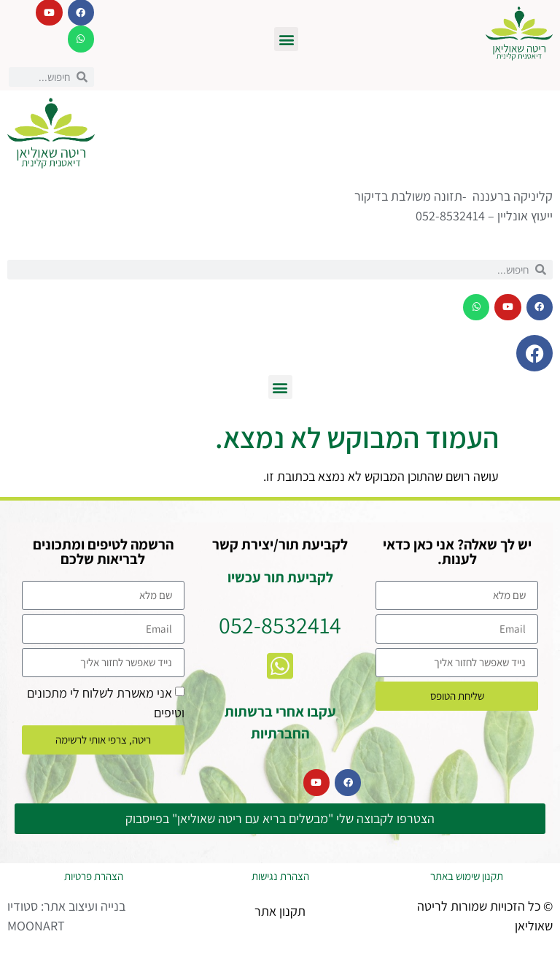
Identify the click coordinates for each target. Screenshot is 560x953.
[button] (286, 39)
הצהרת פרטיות (94, 876)
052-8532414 (280, 625)
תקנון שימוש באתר (467, 876)
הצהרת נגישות (280, 876)
